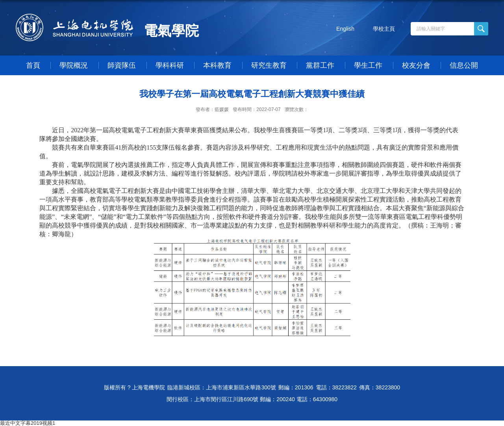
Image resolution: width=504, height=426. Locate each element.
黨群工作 (320, 65)
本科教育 (217, 65)
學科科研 (170, 65)
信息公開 (464, 65)
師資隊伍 (122, 65)
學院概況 (74, 65)
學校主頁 (384, 29)
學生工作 (368, 65)
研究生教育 (269, 65)
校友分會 (416, 65)
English (345, 29)
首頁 (33, 65)
